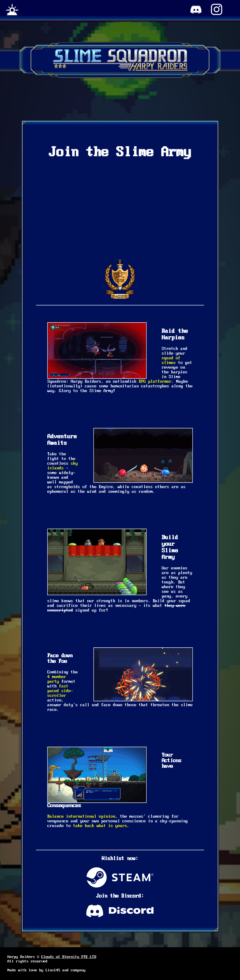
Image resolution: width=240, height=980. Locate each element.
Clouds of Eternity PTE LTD (69, 957)
